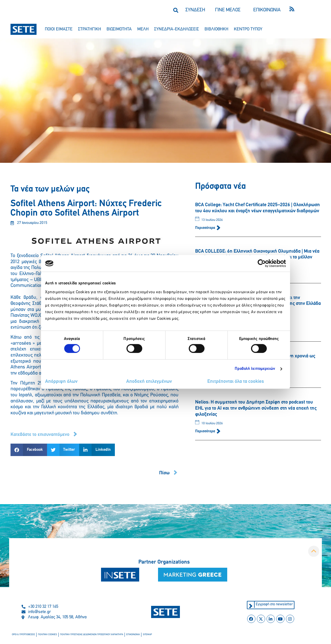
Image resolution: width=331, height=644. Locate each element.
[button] (176, 10)
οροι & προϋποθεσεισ (23, 635)
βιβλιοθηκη (216, 29)
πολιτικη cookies (46, 635)
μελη (143, 29)
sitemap (143, 635)
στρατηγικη (90, 29)
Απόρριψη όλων (61, 382)
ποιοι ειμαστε (59, 29)
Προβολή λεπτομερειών (255, 369)
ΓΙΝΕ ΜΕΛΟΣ (228, 10)
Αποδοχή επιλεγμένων (149, 382)
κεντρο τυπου (248, 29)
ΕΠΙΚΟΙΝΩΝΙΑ (267, 10)
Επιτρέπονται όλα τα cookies (236, 382)
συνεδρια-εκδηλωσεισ (177, 29)
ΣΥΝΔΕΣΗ (195, 10)
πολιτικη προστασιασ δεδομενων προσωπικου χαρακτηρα (89, 635)
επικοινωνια (129, 635)
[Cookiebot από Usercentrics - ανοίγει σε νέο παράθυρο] (262, 263)
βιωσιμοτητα (119, 29)
